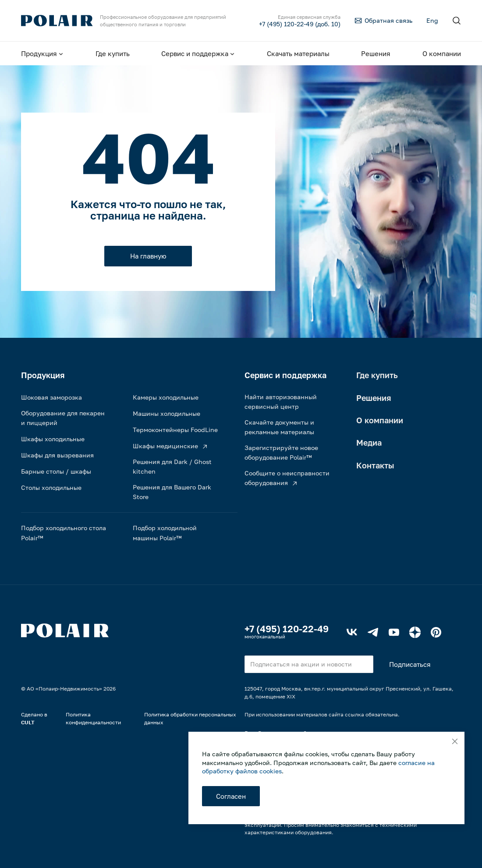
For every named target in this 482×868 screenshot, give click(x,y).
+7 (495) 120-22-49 (287, 629)
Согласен (231, 796)
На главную (148, 256)
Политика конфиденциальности (93, 718)
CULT (28, 722)
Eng (432, 20)
